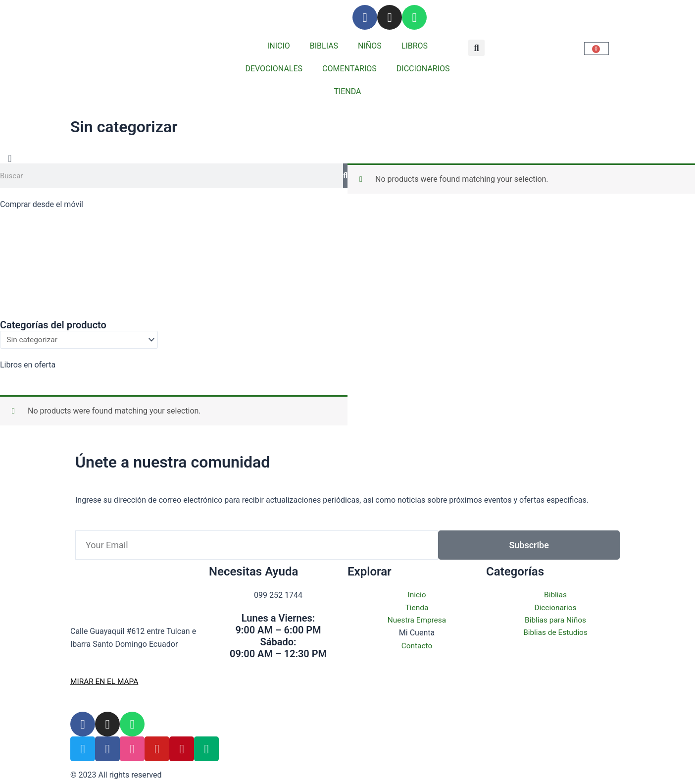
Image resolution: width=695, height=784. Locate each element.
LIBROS (415, 46)
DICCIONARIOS (423, 69)
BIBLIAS (324, 46)
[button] (476, 48)
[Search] (345, 176)
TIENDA (347, 91)
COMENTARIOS (349, 69)
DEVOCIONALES (274, 69)
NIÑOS (370, 46)
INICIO (279, 46)
